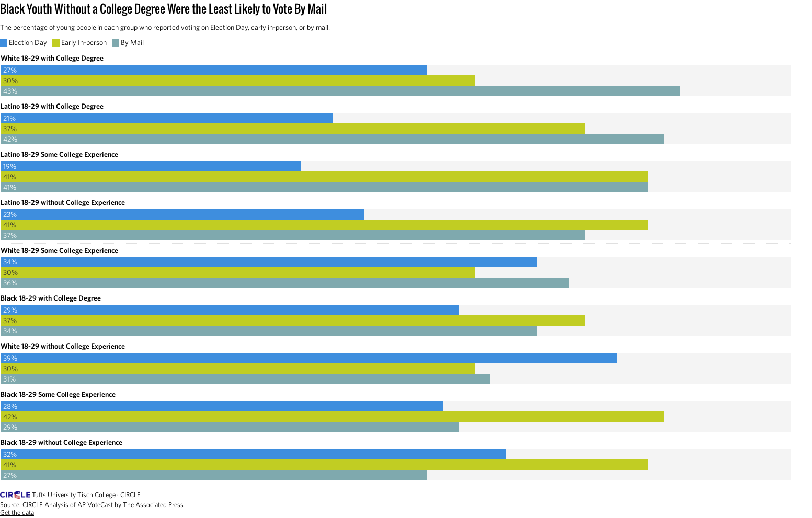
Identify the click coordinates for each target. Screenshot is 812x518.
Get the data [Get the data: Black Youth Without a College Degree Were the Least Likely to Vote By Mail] (17, 513)
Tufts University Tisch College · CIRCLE (86, 495)
